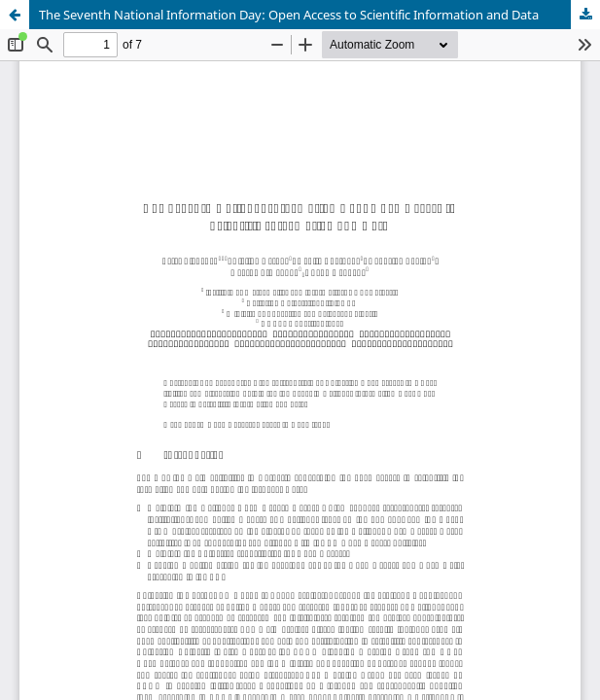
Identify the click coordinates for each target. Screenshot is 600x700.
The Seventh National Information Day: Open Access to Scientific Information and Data (289, 15)
